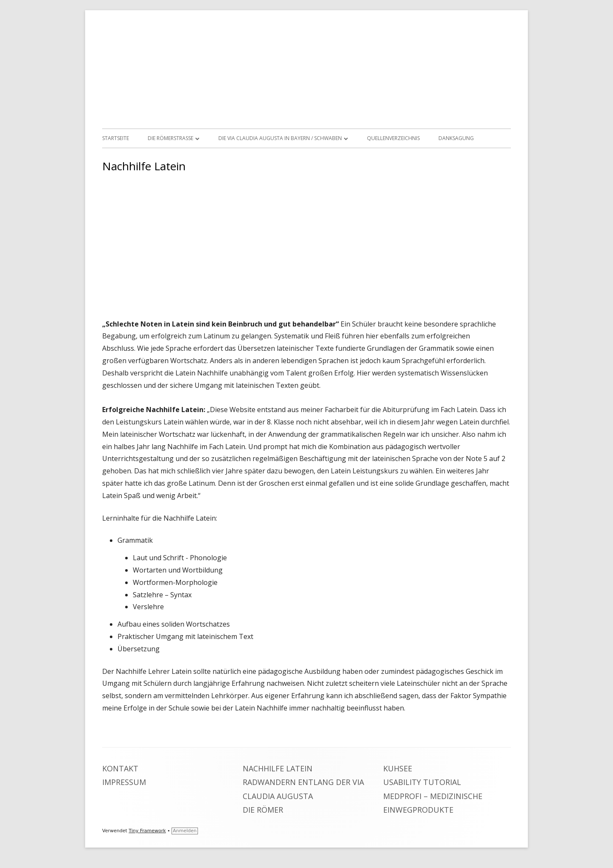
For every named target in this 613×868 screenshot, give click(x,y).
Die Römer (263, 810)
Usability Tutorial (422, 782)
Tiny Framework (147, 831)
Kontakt (120, 768)
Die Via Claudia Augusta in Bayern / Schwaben (280, 138)
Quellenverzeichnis (393, 138)
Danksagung (456, 138)
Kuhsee (398, 768)
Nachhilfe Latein (278, 768)
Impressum (124, 782)
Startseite (116, 138)
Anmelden (185, 831)
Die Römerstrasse (170, 138)
